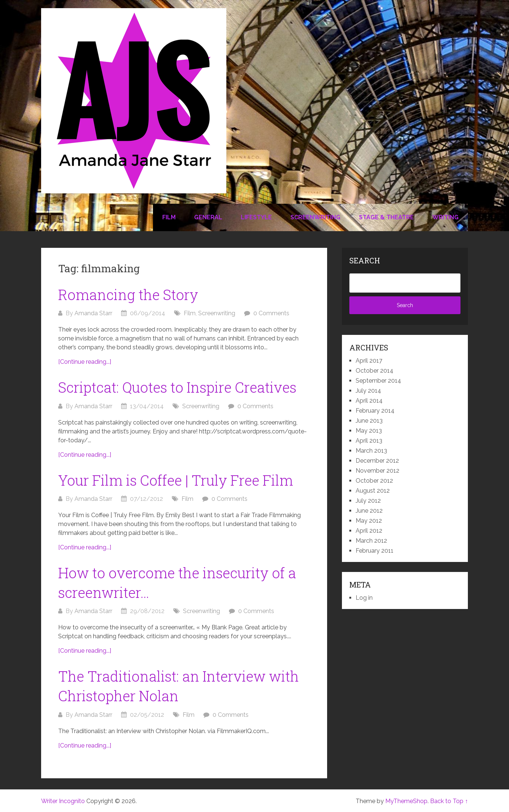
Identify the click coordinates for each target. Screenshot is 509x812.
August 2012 (373, 491)
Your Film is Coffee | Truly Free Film (176, 480)
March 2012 (371, 541)
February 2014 (375, 411)
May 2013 (369, 431)
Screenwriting (315, 217)
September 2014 (378, 381)
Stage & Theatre (386, 217)
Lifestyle (256, 217)
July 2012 (368, 501)
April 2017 (369, 361)
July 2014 (368, 391)
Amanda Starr (93, 313)
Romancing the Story (128, 294)
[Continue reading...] (85, 362)
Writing (445, 217)
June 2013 (369, 421)
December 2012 (377, 461)
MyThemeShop (406, 801)
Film (169, 217)
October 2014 (375, 371)
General (208, 217)
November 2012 (377, 471)
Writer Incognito (63, 801)
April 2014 (369, 401)
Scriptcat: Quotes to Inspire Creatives (177, 387)
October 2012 (374, 481)
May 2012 (369, 521)
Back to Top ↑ (449, 801)
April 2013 (369, 441)
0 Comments (271, 313)
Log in (364, 598)
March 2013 (371, 451)
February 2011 (375, 551)
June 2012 (369, 511)
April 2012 (369, 531)
